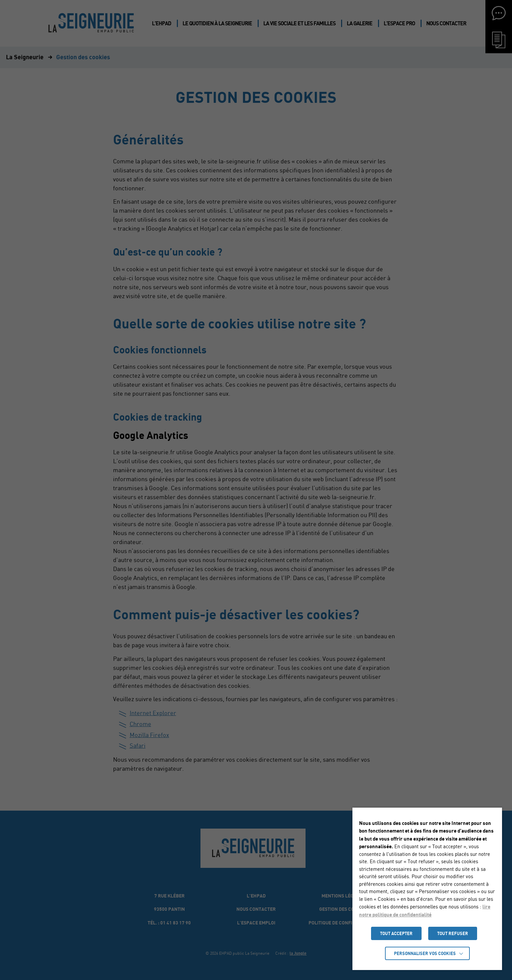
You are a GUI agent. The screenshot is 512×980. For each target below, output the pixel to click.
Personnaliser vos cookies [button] (425, 953)
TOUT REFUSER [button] (453, 933)
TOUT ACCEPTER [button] (396, 933)
